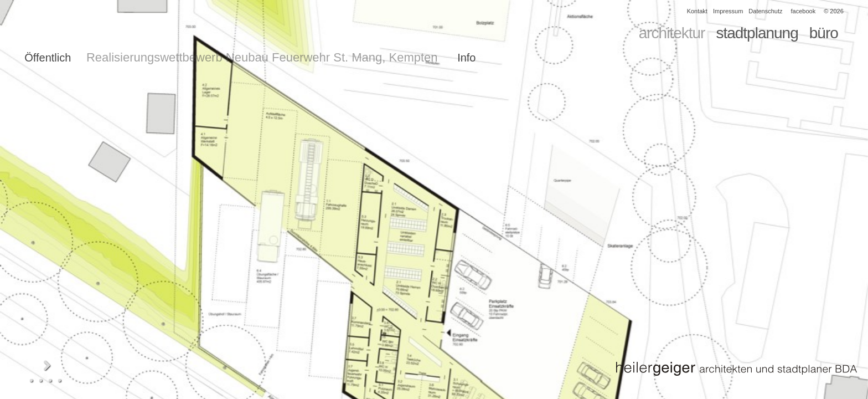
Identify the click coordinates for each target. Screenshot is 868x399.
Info (466, 58)
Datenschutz (765, 11)
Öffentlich (48, 58)
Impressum (728, 11)
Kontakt (697, 11)
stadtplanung (757, 33)
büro (824, 33)
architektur (672, 33)
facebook (804, 11)
